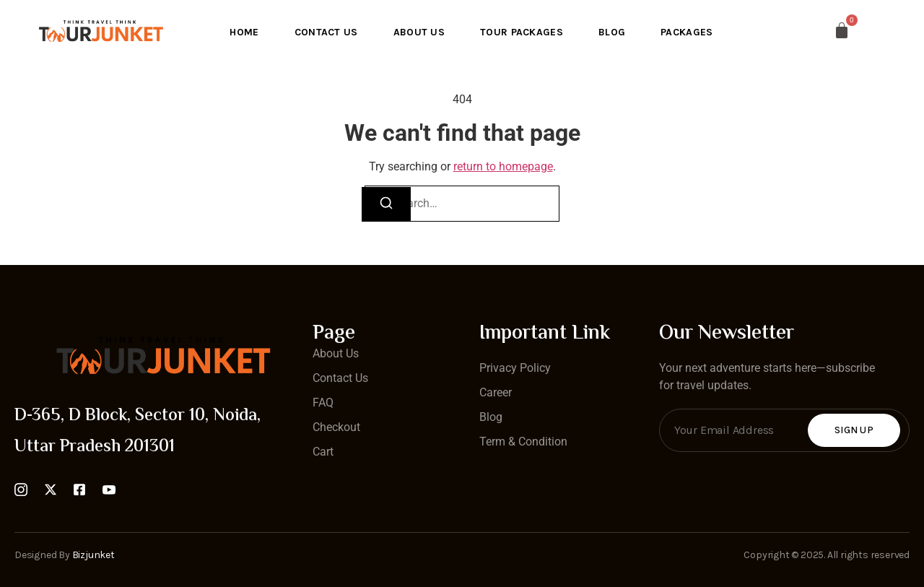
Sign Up (854, 430)
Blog (613, 31)
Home (243, 31)
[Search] (386, 204)
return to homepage (503, 166)
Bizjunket (93, 555)
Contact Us (325, 31)
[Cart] (813, 30)
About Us (418, 31)
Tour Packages (522, 31)
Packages (689, 31)
